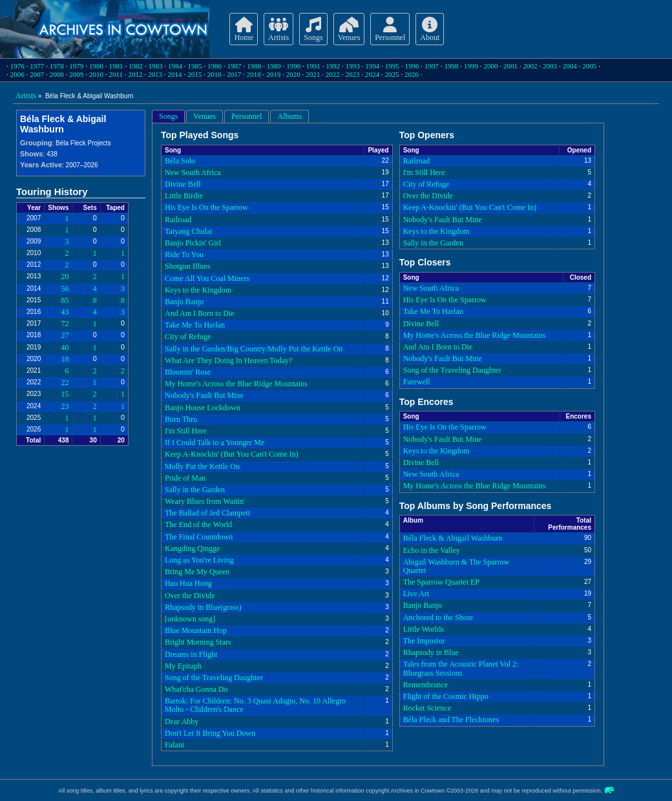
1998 (451, 66)
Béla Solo (180, 161)
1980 (96, 66)
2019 (273, 74)
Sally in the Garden (195, 490)
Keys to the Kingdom (198, 290)
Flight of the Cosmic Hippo (446, 696)
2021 (313, 74)
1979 (76, 66)
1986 (215, 66)
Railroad (178, 220)
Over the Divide (190, 596)
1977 (37, 66)
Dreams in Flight (191, 654)
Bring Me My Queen (197, 572)
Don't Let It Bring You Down (210, 733)
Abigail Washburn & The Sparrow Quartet (457, 566)
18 (65, 359)
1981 (116, 66)
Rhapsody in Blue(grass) (203, 607)
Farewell (417, 382)
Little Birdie (184, 196)
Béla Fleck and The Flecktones (451, 720)
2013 (155, 74)
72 (65, 324)
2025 (392, 74)
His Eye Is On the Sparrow (206, 207)
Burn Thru (181, 419)
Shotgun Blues (187, 266)
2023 (352, 74)
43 (65, 312)
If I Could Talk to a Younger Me (215, 442)
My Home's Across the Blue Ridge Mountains (236, 384)
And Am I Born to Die (200, 313)
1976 (17, 66)
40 (65, 348)
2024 (372, 74)
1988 (254, 66)
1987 (235, 66)
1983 (155, 66)
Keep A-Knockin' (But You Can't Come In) (232, 454)
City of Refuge (188, 337)
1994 (372, 66)
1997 (432, 66)
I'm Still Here (186, 431)
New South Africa (193, 172)
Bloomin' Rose (188, 372)
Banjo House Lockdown (203, 408)
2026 (412, 74)
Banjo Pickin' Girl (193, 243)
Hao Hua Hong (188, 583)
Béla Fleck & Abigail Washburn (453, 538)
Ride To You (184, 255)
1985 (195, 66)
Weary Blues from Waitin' (205, 501)
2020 (293, 74)
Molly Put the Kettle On (202, 466)
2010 (96, 74)
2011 (116, 74)
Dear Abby (182, 722)
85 (65, 300)
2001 (510, 66)
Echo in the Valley (432, 550)
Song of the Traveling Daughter (214, 678)
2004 (570, 66)
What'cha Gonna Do (196, 689)
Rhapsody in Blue (431, 652)
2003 (550, 66)
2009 (76, 74)
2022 (333, 74)
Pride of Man (185, 478)
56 (65, 289)
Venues (205, 116)
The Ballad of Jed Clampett (207, 513)
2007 (37, 74)
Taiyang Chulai (188, 231)
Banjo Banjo (184, 302)
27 (65, 335)
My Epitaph (183, 666)
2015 (194, 74)
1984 (175, 66)
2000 (491, 66)
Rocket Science (427, 708)
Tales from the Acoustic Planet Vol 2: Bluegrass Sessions (461, 668)
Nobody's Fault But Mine (204, 395)
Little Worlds (424, 629)
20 (65, 276)
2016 (215, 74)
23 (65, 406)
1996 (412, 66)
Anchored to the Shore (438, 618)
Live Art (416, 594)
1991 (313, 66)
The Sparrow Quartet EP (441, 582)
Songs (168, 116)
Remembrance (425, 685)
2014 (175, 74)
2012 (136, 74)
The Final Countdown (199, 537)
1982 (136, 66)
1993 (353, 66)
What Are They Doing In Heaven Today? (228, 360)
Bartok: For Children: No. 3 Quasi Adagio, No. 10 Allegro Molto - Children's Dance (255, 705)
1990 (293, 66)
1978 (57, 66)
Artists (26, 96)
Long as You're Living (199, 560)
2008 (57, 74)
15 (65, 394)
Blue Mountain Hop (196, 630)
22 (65, 382)
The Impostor (424, 641)
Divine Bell (183, 184)
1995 (392, 66)
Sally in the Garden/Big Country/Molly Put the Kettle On (254, 349)
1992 (333, 66)
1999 (471, 66)
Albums (289, 116)
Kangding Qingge (193, 548)
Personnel (247, 116)
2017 (234, 74)
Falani (174, 745)
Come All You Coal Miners (207, 278)
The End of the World (198, 525)
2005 (589, 66)
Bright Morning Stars (198, 642)
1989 (274, 66)
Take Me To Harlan (195, 325)
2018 (254, 74)
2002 (530, 66)
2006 (17, 74)
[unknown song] (190, 619)
